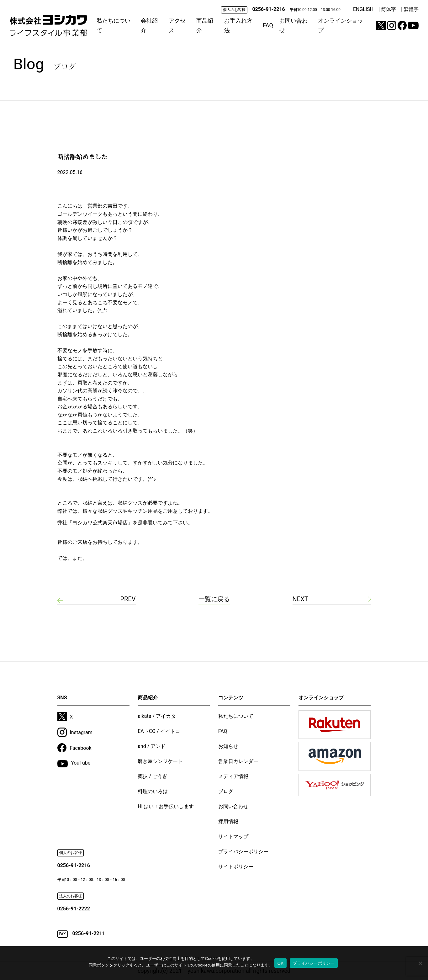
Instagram (75, 732)
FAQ (268, 25)
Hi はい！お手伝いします (166, 806)
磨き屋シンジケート (160, 761)
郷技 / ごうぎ (153, 776)
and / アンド (152, 746)
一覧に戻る (214, 599)
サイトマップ (233, 837)
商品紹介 (205, 26)
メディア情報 (233, 776)
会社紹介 (149, 26)
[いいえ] (420, 963)
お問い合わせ (293, 26)
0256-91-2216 (268, 9)
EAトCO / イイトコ (159, 731)
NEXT (300, 599)
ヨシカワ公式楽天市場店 (100, 523)
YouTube (74, 764)
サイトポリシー (236, 867)
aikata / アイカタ (157, 716)
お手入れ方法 (238, 26)
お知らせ (228, 746)
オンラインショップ (341, 26)
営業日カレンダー (238, 761)
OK (280, 963)
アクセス (177, 26)
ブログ (226, 791)
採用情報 (228, 821)
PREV (128, 599)
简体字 (388, 9)
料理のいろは (153, 791)
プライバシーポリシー (243, 852)
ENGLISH (363, 9)
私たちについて (114, 26)
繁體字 (411, 9)
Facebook (74, 748)
